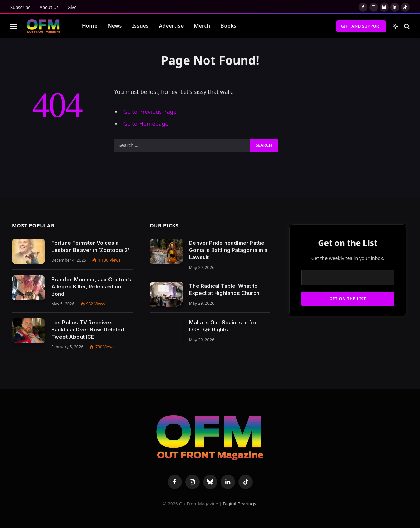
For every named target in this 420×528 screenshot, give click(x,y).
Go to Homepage (146, 123)
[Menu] (14, 26)
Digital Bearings (239, 504)
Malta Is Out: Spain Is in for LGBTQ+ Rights (223, 326)
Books (228, 26)
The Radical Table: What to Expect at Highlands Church (224, 289)
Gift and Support (361, 26)
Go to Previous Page (150, 111)
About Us (49, 7)
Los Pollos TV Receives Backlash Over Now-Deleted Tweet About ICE (88, 330)
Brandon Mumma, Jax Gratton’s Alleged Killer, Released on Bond (91, 287)
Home (90, 26)
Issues (140, 26)
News (115, 26)
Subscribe (20, 7)
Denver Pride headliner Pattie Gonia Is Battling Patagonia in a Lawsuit (228, 250)
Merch (202, 26)
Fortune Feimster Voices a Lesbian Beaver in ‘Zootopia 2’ (90, 246)
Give (72, 7)
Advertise (171, 26)
